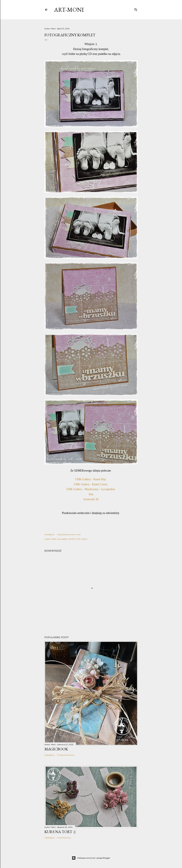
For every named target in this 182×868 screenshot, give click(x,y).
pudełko (64, 539)
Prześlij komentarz (66, 755)
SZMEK (72, 539)
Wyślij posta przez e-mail (69, 534)
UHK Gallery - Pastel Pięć (91, 479)
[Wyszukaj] (136, 9)
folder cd (55, 539)
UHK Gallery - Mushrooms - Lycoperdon (91, 489)
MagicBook (56, 749)
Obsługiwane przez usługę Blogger (91, 858)
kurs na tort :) (60, 832)
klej (91, 494)
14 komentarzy (64, 838)
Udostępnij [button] (49, 534)
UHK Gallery (82, 539)
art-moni (69, 10)
